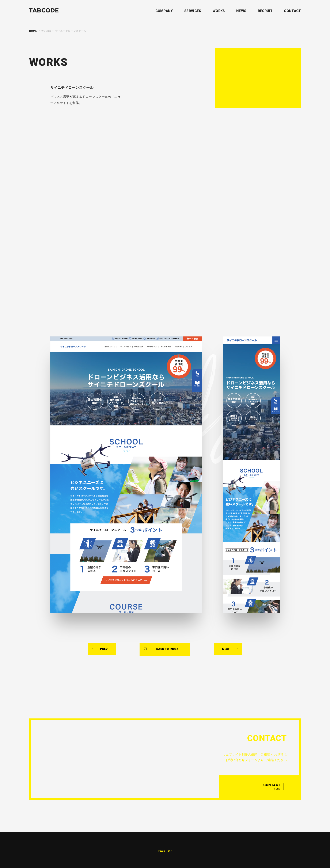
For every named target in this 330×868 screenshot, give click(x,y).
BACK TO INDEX (168, 618)
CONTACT (292, 11)
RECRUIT (265, 11)
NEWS (241, 11)
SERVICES (193, 11)
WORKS (219, 11)
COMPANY (164, 11)
